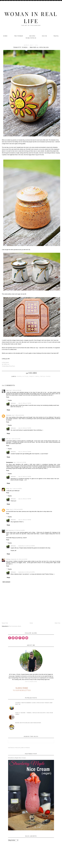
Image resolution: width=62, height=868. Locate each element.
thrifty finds (34, 376)
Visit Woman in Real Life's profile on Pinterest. (19, 748)
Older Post (57, 623)
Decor (44, 36)
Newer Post (5, 623)
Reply (8, 397)
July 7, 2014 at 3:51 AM (15, 390)
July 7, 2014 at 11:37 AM (20, 462)
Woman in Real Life (31, 17)
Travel (56, 36)
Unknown (9, 415)
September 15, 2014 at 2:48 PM (26, 546)
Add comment (6, 582)
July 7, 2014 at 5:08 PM (16, 489)
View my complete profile (31, 682)
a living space (5, 362)
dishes (19, 376)
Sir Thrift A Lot (5, 364)
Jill (7, 439)
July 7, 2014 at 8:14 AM (14, 439)
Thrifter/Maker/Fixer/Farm (8, 366)
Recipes (32, 36)
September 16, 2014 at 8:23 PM (26, 572)
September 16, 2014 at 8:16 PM (19, 559)
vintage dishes (45, 376)
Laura (8, 509)
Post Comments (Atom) (15, 626)
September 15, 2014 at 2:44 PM (16, 530)
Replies (10, 400)
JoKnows (13, 403)
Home (5, 36)
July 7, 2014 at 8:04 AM (18, 415)
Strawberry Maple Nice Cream (17, 758)
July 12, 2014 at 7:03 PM (25, 428)
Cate (7, 390)
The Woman (19, 36)
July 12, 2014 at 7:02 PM (25, 403)
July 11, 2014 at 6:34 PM (16, 509)
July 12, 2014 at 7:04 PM (25, 477)
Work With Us (31, 38)
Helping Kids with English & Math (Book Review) (28, 723)
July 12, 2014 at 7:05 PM (25, 499)
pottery (25, 376)
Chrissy (8, 559)
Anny (8, 489)
